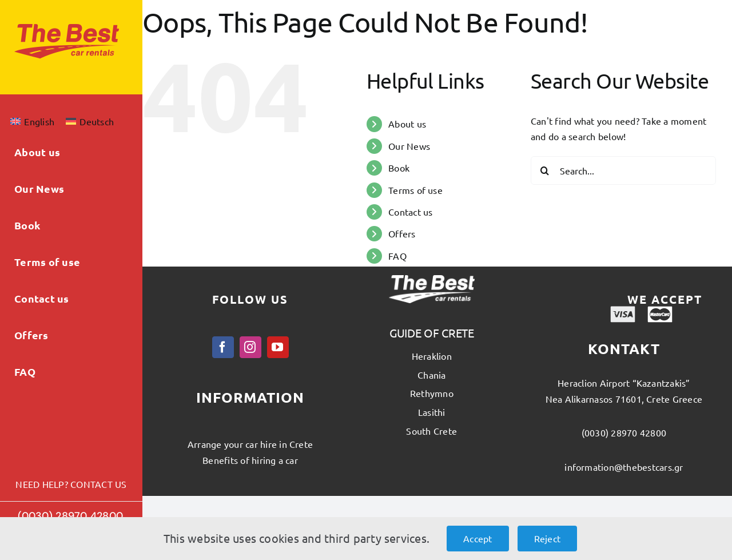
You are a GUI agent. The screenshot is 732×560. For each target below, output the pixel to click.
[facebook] (223, 347)
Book (399, 168)
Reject (547, 538)
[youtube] (278, 347)
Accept (478, 538)
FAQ (397, 256)
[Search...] (623, 170)
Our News (409, 146)
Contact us (410, 212)
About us (407, 124)
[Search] (545, 170)
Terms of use (415, 190)
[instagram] (250, 347)
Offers (402, 233)
